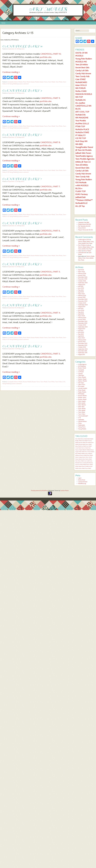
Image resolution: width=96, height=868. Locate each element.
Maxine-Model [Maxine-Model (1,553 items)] (79, 450)
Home (3, 23)
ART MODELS (48, 9)
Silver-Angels (82, 401)
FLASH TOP (80, 191)
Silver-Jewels (82, 403)
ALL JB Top (80, 206)
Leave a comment (24, 84)
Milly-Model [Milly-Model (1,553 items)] (82, 452)
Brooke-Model (82, 368)
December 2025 (83, 277)
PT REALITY (80, 135)
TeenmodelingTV (83, 416)
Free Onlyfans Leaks (84, 245)
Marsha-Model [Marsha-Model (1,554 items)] (85, 448)
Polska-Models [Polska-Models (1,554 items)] (79, 466)
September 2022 (83, 349)
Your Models (81, 121)
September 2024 (83, 305)
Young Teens (82, 427)
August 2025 (82, 285)
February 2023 (82, 340)
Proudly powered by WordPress (39, 491)
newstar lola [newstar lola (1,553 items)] (86, 463)
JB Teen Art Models (83, 150)
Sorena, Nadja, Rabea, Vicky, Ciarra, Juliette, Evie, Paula (86, 258)
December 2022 (83, 343)
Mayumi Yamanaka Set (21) (85, 230)
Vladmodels (82, 425)
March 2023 (81, 338)
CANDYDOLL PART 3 (22, 346)
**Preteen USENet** (84, 200)
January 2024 (82, 320)
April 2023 (81, 336)
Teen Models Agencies (85, 159)
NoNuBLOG (80, 100)
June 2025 (81, 288)
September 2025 (83, 283)
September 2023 (83, 327)
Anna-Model (87, 251)
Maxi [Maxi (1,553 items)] (90, 448)
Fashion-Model (82, 379)
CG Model (81, 372)
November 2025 (83, 279)
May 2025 (81, 290)
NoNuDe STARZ (82, 132)
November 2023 (83, 323)
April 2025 (81, 292)
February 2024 (82, 318)
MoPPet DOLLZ (82, 124)
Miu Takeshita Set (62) (84, 226)
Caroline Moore (64, 491)
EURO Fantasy (82, 194)
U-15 (8, 84)
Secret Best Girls (82, 68)
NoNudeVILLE (81, 203)
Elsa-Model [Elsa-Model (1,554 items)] (88, 442)
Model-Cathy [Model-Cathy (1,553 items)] (85, 454)
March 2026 (82, 272)
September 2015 (83, 353)
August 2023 (82, 329)
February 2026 (82, 274)
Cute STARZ (80, 79)
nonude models (83, 388)
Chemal (80, 374)
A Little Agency (82, 364)
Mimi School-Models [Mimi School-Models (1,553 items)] (90, 452)
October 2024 (82, 303)
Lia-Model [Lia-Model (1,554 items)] (84, 446)
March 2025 (81, 294)
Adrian (80, 251)
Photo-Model (27, 82)
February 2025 (82, 296)
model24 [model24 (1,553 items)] (90, 454)
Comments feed (83, 482)
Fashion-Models (18, 82)
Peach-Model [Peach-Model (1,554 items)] (90, 465)
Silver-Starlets (82, 405)
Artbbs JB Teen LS (83, 162)
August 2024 (82, 307)
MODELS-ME (81, 62)
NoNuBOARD (81, 82)
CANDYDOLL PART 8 (22, 135)
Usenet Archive (82, 421)
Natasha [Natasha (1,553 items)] (81, 459)
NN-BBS (79, 144)
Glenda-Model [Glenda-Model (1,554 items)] (82, 444)
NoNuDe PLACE (82, 129)
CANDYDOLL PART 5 (22, 264)
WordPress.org (82, 484)
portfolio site (46, 57)
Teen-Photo (59, 82)
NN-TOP (79, 97)
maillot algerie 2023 (84, 240)
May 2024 (81, 312)
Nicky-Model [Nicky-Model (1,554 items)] (83, 465)
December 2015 (83, 351)
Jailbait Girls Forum (83, 153)
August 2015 (82, 355)
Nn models (81, 386)
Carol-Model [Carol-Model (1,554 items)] (85, 441)
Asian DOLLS (81, 85)
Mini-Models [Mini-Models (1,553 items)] (78, 454)
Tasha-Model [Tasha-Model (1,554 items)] (82, 468)
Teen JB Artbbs (82, 65)
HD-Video (81, 383)
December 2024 (83, 299)
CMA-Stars (81, 375)
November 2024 (83, 301)
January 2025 (82, 297)
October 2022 (82, 347)
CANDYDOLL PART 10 (23, 46)
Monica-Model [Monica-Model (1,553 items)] (84, 455)
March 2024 (82, 316)
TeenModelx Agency (84, 156)
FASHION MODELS (84, 94)
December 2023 (83, 321)
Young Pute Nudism (84, 59)
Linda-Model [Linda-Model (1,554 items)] (78, 448)
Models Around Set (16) (85, 224)
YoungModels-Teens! (84, 147)
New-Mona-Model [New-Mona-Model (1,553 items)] (80, 461)
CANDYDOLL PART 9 (22, 90)
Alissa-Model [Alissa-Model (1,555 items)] (84, 439)
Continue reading (11, 72)
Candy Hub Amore (83, 73)
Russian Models (35, 82)
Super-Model (82, 409)
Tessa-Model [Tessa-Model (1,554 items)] (88, 468)
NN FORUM (80, 88)
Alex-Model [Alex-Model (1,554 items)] (78, 439)
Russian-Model (82, 399)
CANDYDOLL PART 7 (22, 179)
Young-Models (13, 84)
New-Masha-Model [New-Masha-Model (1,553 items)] (87, 459)
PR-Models (81, 394)
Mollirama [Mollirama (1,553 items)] (78, 455)
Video (80, 423)
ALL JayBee (80, 103)
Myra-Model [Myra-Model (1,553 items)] (90, 455)
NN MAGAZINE (82, 118)
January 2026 (82, 275)
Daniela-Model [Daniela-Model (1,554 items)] (82, 442)
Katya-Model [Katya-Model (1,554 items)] (78, 446)
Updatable (81, 420)
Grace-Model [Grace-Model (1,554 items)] (89, 444)
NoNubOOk (80, 115)
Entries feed (82, 480)
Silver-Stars (81, 407)
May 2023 (81, 334)
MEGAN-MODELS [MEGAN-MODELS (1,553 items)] (86, 450)
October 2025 (82, 281)
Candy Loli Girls (82, 70)
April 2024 (81, 314)
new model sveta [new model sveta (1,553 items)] (88, 461)
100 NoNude (81, 182)
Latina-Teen (82, 385)
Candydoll (11, 82)
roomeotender (82, 253)
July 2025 (81, 286)
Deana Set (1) (82, 228)
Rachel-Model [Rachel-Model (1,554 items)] (86, 466)
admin (23, 49)
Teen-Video (59, 382)
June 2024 (81, 310)
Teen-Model (52, 82)
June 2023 (81, 332)
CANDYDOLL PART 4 (22, 305)
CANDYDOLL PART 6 (22, 223)
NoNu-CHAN (81, 91)
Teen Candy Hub (82, 76)
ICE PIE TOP (81, 138)
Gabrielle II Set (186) (84, 222)
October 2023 (82, 325)
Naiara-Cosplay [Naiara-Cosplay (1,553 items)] (79, 457)
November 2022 (83, 345)
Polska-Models (82, 392)
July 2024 (81, 308)
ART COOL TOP (82, 112)
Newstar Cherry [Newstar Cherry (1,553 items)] (79, 463)
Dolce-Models (82, 377)
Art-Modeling (82, 366)
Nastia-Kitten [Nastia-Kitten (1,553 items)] (86, 457)
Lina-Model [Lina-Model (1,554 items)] (89, 446)
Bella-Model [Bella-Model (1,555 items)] (90, 439)
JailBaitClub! (80, 197)
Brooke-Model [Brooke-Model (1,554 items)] (79, 441)
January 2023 (82, 342)
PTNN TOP (80, 126)
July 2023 (81, 331)
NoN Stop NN (81, 141)
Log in (80, 478)
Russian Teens (44, 82)
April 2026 (81, 270)
